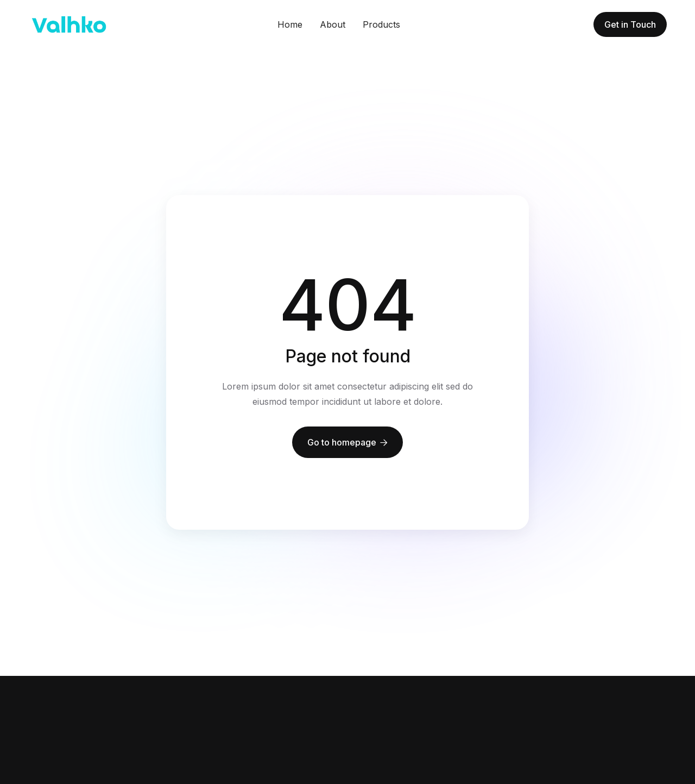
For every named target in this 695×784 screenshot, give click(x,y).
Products (381, 24)
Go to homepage (347, 442)
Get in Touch (630, 24)
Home (290, 24)
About (333, 24)
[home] (69, 24)
